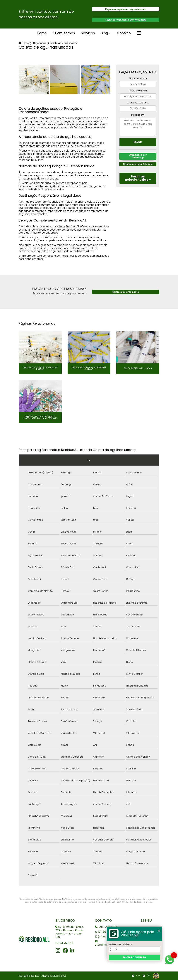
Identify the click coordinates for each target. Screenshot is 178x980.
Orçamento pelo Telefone (138, 164)
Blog (104, 33)
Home (42, 33)
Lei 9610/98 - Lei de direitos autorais (135, 902)
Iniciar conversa (134, 957)
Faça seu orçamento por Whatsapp (126, 20)
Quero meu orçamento (126, 292)
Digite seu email (138, 91)
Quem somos (64, 33)
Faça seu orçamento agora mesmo (126, 9)
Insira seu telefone (120, 944)
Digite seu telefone (138, 103)
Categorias (40, 43)
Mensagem (138, 115)
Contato (124, 33)
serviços (88, 33)
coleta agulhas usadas (64, 43)
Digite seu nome (138, 78)
